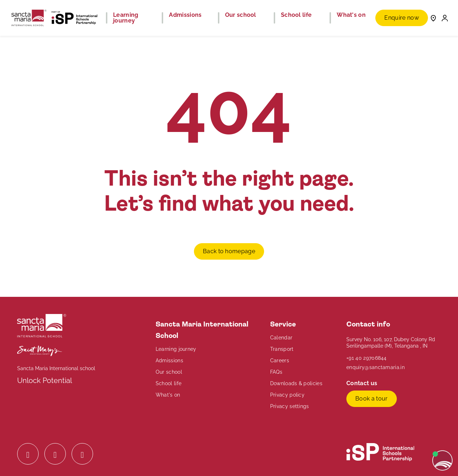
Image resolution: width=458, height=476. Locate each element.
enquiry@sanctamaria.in (376, 367)
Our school (169, 372)
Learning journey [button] (126, 18)
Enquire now (402, 18)
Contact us (363, 383)
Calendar (281, 338)
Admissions (169, 360)
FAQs (276, 372)
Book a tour (372, 399)
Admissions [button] (185, 15)
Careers (280, 360)
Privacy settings (290, 406)
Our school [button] (241, 15)
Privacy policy (287, 395)
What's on (168, 395)
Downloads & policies (296, 383)
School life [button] (296, 15)
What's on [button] (351, 15)
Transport (282, 349)
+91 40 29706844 (367, 358)
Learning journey (176, 349)
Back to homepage (229, 251)
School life (169, 383)
